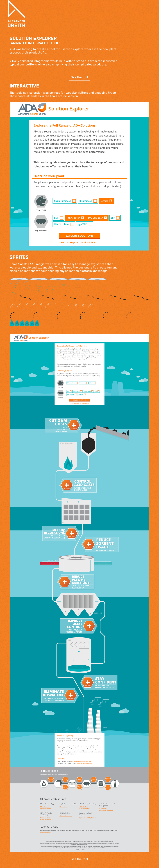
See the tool (79, 77)
